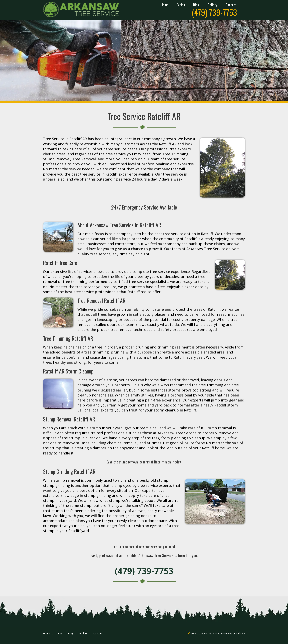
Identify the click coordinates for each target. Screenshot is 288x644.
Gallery (212, 5)
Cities (181, 5)
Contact (231, 5)
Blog (196, 5)
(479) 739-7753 (214, 12)
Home (165, 5)
